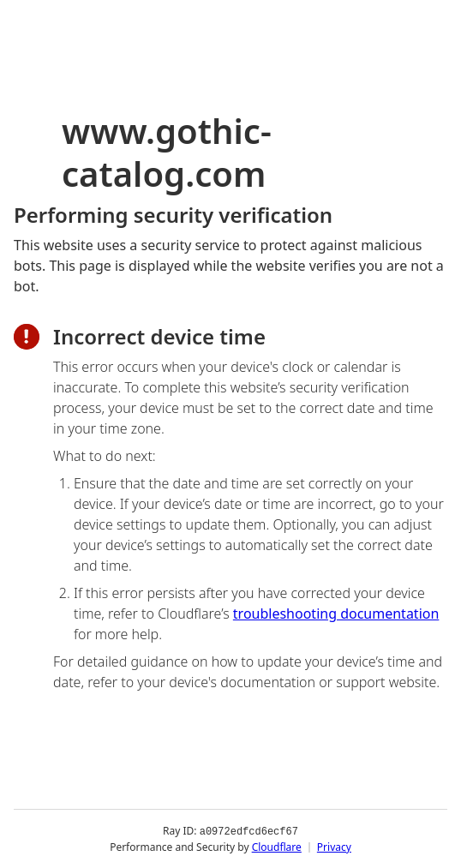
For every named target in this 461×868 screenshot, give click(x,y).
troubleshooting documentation (336, 614)
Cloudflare (277, 846)
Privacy (334, 846)
